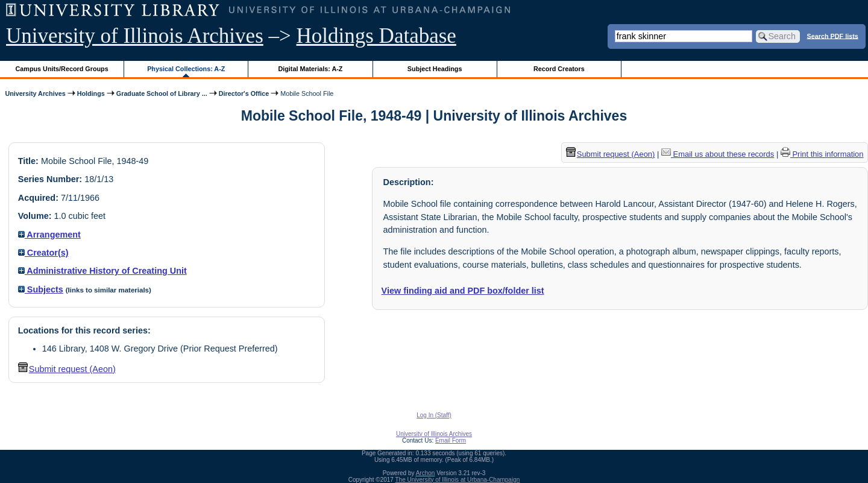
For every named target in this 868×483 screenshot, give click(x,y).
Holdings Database (376, 36)
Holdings (91, 93)
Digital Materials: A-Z (310, 69)
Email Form (451, 440)
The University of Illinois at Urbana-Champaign (458, 480)
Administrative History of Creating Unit (102, 271)
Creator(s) (43, 253)
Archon (426, 473)
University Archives (35, 93)
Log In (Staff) (434, 415)
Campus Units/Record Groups (62, 69)
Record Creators (559, 69)
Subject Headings (435, 69)
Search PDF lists (833, 36)
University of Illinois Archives (135, 36)
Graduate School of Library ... (162, 93)
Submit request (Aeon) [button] (67, 369)
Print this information (822, 154)
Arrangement (49, 235)
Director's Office (244, 93)
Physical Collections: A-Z (186, 69)
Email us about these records (718, 154)
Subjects (41, 289)
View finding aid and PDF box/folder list (463, 291)
